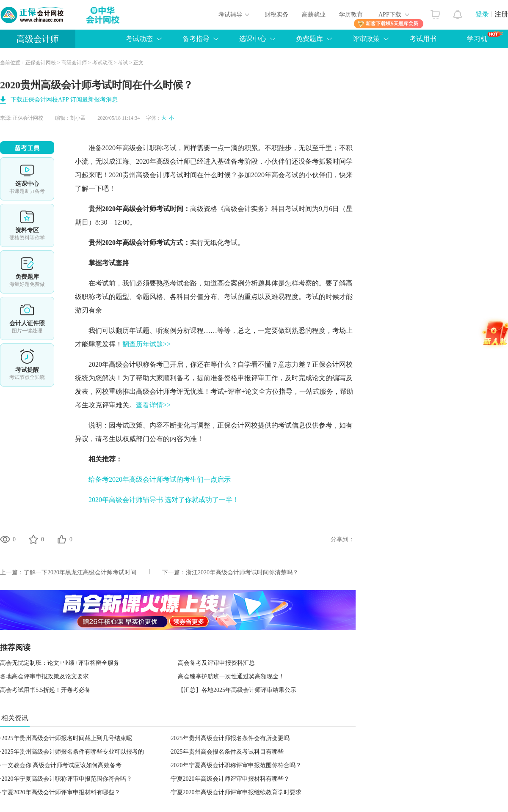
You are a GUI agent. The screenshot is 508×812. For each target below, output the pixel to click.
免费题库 (309, 39)
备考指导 (196, 39)
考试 (123, 63)
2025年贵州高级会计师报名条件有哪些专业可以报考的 (73, 752)
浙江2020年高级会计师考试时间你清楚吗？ (242, 572)
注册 (501, 14)
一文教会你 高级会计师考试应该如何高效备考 (62, 765)
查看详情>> (153, 405)
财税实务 (276, 15)
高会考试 (285, 175)
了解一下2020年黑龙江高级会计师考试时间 (80, 572)
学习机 (485, 37)
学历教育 (351, 15)
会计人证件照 (27, 318)
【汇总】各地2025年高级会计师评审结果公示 (237, 690)
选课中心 (253, 39)
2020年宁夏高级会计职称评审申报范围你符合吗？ (236, 765)
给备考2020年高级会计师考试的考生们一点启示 (160, 479)
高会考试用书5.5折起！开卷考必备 (45, 690)
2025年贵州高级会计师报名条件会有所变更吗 (230, 738)
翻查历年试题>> (146, 344)
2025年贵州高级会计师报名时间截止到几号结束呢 (67, 738)
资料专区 (27, 225)
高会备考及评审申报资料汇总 (216, 663)
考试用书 (423, 39)
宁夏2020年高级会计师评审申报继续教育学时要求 (236, 792)
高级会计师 (38, 39)
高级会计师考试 (146, 209)
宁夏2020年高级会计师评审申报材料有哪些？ (230, 779)
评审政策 (366, 39)
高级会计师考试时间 (166, 175)
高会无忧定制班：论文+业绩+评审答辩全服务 (60, 663)
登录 (482, 14)
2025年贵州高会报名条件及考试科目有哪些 (227, 752)
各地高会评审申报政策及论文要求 (44, 676)
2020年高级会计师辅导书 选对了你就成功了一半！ (164, 500)
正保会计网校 (41, 63)
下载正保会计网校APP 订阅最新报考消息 (64, 100)
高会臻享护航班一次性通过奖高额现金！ (231, 676)
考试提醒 (27, 365)
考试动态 (139, 39)
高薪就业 (314, 15)
